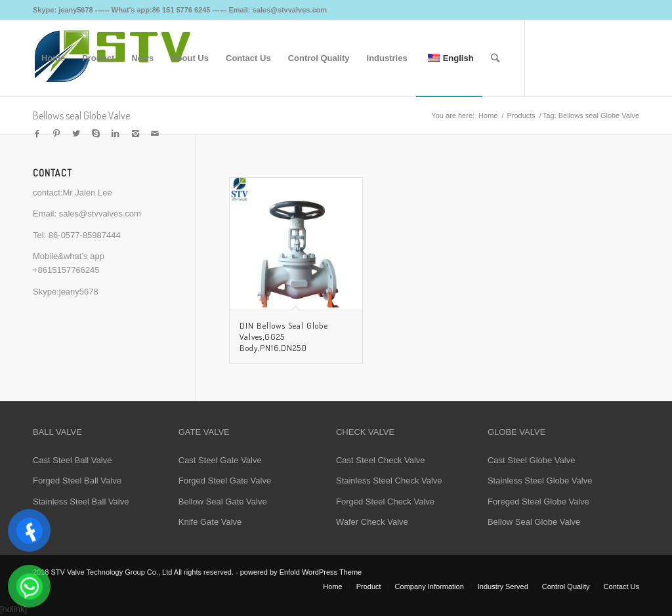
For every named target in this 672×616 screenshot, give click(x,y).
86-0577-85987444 (85, 235)
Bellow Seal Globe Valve (534, 522)
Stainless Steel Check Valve (389, 481)
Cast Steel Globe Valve (531, 460)
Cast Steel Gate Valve (220, 460)
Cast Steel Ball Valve (72, 460)
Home (488, 115)
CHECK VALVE (365, 432)
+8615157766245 (66, 270)
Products (521, 115)
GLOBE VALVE (516, 432)
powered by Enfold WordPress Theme (301, 572)
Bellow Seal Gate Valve (223, 502)
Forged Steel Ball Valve (77, 481)
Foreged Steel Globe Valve (538, 502)
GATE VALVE (204, 432)
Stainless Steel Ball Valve (81, 502)
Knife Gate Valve (210, 522)
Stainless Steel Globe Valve (540, 481)
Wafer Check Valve (372, 522)
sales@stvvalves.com (100, 214)
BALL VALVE (57, 432)
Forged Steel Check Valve (385, 502)
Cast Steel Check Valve (381, 460)
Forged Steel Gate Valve (225, 481)
